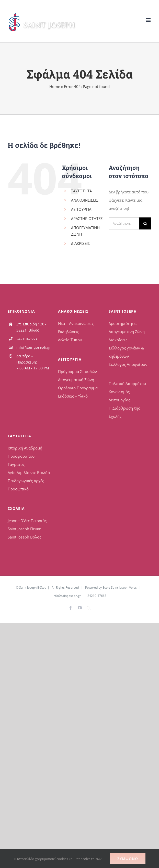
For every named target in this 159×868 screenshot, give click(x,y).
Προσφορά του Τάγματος (21, 460)
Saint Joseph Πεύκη (25, 529)
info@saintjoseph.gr (33, 347)
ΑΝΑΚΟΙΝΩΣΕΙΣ (85, 200)
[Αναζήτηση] (145, 223)
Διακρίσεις (118, 340)
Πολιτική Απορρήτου (127, 383)
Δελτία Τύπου (70, 340)
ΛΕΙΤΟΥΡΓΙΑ (81, 209)
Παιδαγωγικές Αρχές (26, 481)
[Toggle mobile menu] (149, 20)
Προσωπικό (18, 489)
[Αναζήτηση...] (124, 223)
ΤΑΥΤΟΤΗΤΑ (81, 191)
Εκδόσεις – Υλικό (73, 396)
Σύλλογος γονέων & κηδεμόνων (126, 352)
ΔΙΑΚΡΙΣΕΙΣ (81, 243)
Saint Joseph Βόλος (24, 537)
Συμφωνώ (128, 859)
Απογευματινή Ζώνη (76, 380)
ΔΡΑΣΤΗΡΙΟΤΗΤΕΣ (87, 218)
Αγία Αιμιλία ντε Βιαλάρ (29, 473)
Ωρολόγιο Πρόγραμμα (78, 388)
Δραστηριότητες (123, 323)
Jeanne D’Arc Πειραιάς (27, 521)
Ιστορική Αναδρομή (25, 448)
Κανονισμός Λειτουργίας (119, 396)
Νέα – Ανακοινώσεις (76, 323)
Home (55, 86)
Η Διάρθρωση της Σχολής (124, 412)
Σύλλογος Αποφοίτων (128, 364)
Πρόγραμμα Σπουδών (77, 371)
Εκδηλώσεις (69, 332)
